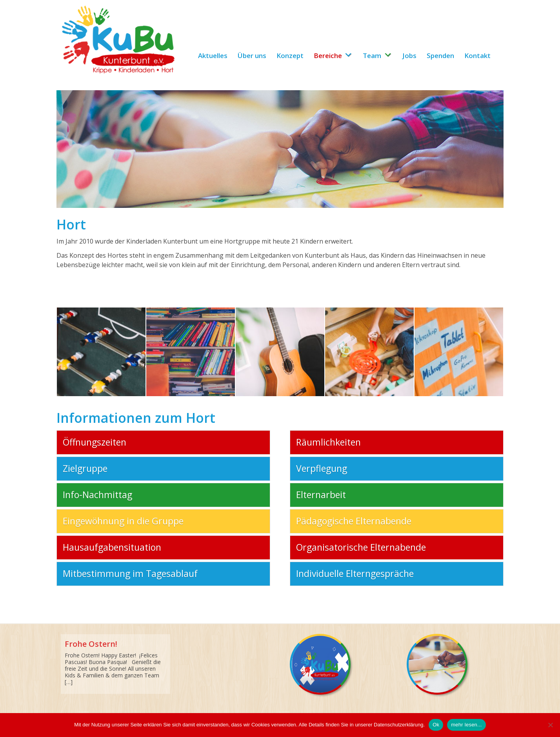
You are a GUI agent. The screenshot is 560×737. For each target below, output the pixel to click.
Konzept (290, 56)
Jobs (409, 56)
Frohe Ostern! (91, 644)
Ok (436, 725)
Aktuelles (213, 56)
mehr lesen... (466, 725)
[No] (550, 725)
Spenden (440, 56)
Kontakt (477, 56)
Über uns (252, 56)
